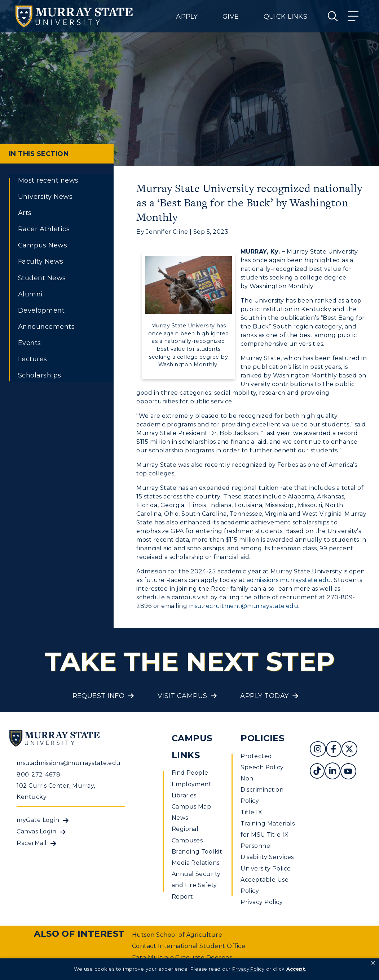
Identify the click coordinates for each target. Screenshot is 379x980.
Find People (190, 773)
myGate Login (38, 820)
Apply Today (264, 696)
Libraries (184, 795)
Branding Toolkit (197, 852)
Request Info (99, 696)
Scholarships (40, 375)
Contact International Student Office (189, 946)
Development (41, 310)
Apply (187, 17)
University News (45, 197)
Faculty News (41, 261)
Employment (192, 784)
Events (30, 343)
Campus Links (192, 747)
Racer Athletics (44, 229)
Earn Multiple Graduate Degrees (182, 957)
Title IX (251, 812)
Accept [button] (296, 969)
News (180, 818)
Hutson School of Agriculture (177, 935)
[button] (373, 963)
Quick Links (285, 17)
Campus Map (191, 807)
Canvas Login (36, 831)
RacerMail (32, 843)
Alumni (30, 294)
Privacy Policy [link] (248, 969)
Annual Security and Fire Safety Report (196, 885)
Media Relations (196, 863)
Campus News (43, 245)
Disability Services (267, 857)
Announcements (46, 327)
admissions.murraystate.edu (289, 580)
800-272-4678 (38, 775)
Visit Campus (182, 696)
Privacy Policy (262, 902)
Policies (262, 738)
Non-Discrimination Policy (262, 790)
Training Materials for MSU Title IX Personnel (268, 835)
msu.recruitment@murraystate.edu (244, 606)
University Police (266, 869)
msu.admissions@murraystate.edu (69, 763)
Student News (42, 278)
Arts (25, 213)
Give (231, 17)
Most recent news (48, 180)
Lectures (33, 359)
